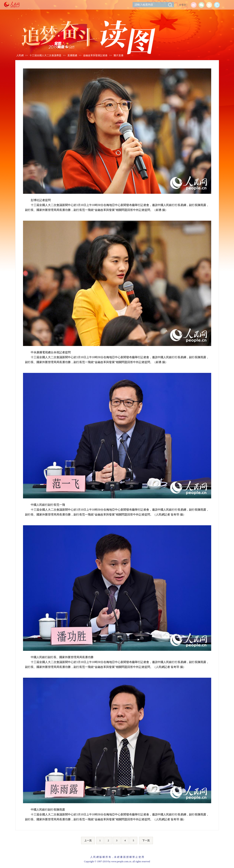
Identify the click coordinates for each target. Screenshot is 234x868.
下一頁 (146, 840)
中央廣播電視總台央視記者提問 (51, 352)
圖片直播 (119, 55)
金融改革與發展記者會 (95, 55)
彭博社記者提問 (41, 200)
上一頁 (88, 840)
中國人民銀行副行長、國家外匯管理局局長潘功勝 (62, 657)
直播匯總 (72, 55)
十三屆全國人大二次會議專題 (45, 55)
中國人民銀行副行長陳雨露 (48, 810)
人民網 (20, 55)
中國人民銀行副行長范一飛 (48, 505)
